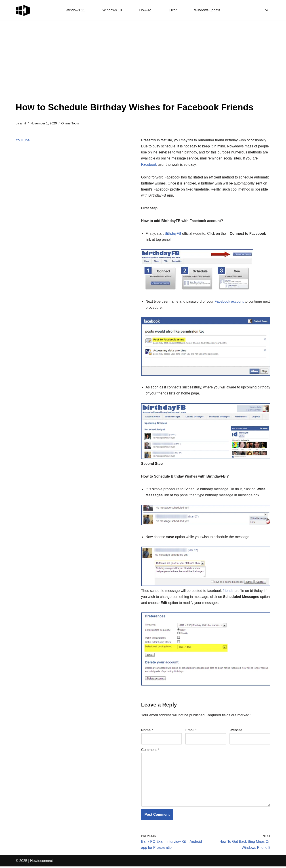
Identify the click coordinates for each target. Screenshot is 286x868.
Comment (150, 751)
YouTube (23, 140)
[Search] (267, 10)
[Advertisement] (135, 67)
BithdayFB (172, 234)
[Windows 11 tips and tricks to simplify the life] (23, 10)
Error (173, 10)
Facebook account (229, 302)
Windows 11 (75, 10)
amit (23, 123)
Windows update (207, 10)
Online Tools (70, 123)
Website (236, 731)
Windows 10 (112, 10)
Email (191, 731)
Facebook (149, 165)
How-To (145, 10)
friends (228, 592)
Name (147, 731)
